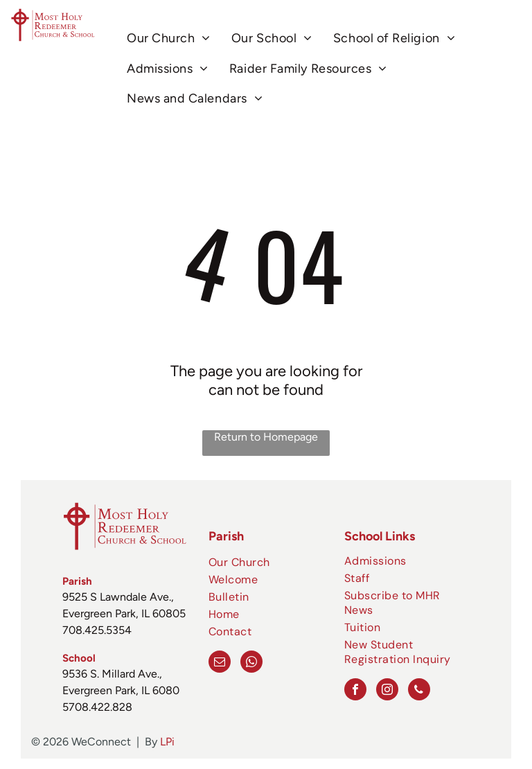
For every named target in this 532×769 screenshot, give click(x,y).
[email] (220, 663)
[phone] (419, 691)
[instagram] (387, 691)
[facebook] (355, 691)
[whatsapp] (251, 663)
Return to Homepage (266, 437)
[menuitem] (169, 38)
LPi (167, 742)
